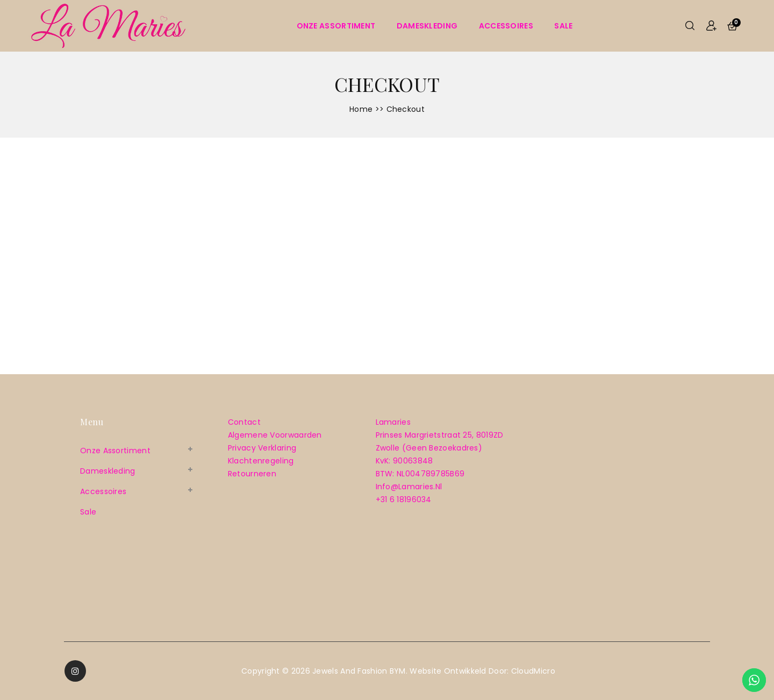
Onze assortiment (336, 26)
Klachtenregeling (261, 461)
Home (361, 109)
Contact (244, 422)
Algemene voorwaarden (275, 435)
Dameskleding (427, 26)
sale (563, 26)
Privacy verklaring (262, 448)
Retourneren (252, 474)
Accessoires (506, 26)
